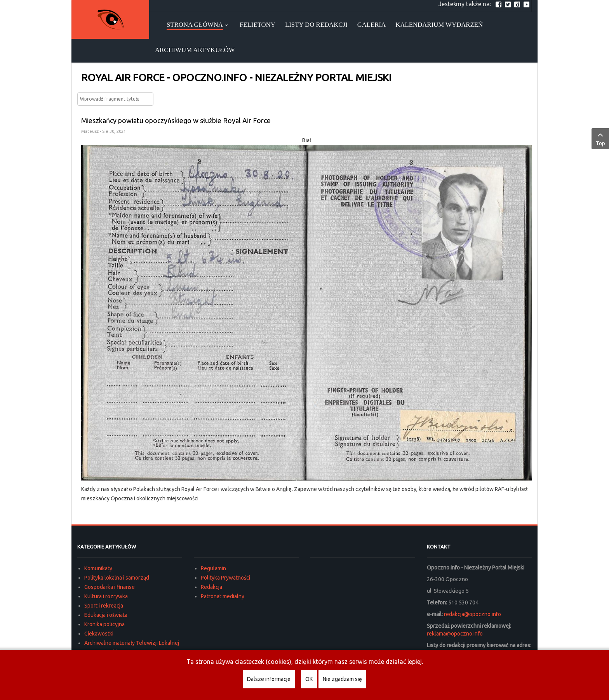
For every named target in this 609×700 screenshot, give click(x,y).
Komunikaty (98, 568)
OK (309, 679)
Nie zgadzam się (342, 679)
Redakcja (211, 587)
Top (600, 138)
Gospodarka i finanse (110, 587)
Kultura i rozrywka (106, 596)
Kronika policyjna (104, 624)
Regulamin (213, 568)
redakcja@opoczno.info (472, 614)
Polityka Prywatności (225, 578)
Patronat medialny (223, 596)
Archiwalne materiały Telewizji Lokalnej (132, 643)
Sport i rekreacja (104, 606)
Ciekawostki (99, 634)
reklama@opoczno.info (455, 634)
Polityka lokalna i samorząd (117, 578)
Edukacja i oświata (106, 615)
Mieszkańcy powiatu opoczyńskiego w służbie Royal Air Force (176, 120)
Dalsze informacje (269, 679)
